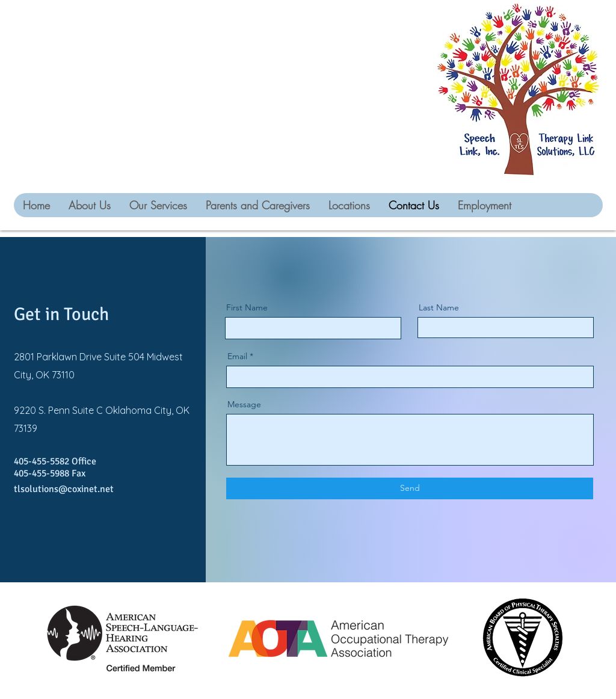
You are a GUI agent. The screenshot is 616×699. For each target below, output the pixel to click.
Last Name (439, 307)
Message (244, 404)
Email (237, 356)
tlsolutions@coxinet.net (64, 489)
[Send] (410, 488)
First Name (247, 307)
